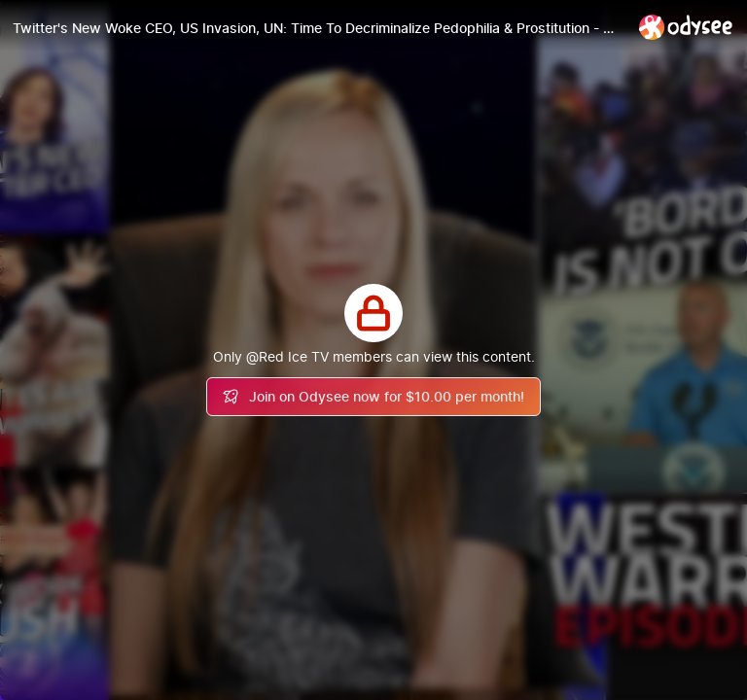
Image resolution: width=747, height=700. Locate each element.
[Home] (686, 27)
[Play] (373, 350)
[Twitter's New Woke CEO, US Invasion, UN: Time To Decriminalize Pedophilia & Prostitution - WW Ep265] (318, 28)
